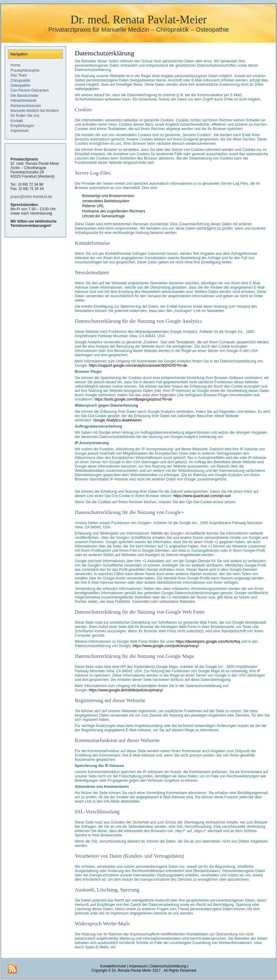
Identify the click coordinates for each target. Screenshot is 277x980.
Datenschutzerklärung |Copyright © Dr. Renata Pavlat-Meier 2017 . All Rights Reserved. (144, 968)
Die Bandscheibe (24, 96)
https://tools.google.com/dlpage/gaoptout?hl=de (133, 399)
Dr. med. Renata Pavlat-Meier (139, 20)
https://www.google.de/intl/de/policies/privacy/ (126, 690)
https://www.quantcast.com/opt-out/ (202, 496)
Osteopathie (20, 85)
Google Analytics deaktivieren (117, 420)
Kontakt (17, 121)
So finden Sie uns (25, 116)
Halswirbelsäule (23, 101)
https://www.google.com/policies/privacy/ (166, 646)
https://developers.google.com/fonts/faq (208, 642)
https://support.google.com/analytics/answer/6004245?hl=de (138, 366)
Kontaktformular (113, 966)
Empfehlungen (22, 126)
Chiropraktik (20, 81)
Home (15, 65)
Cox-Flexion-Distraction (30, 90)
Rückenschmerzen (26, 106)
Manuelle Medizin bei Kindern (35, 111)
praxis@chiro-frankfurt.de (31, 197)
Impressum (20, 131)
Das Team (19, 75)
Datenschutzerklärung (104, 53)
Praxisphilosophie (25, 70)
